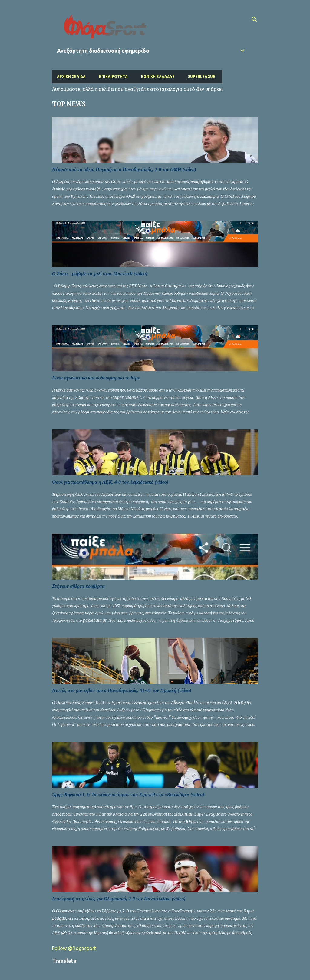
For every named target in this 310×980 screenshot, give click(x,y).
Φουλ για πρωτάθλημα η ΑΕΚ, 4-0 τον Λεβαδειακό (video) (110, 482)
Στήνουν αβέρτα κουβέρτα (78, 586)
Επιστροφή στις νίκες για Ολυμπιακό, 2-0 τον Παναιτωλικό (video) (119, 899)
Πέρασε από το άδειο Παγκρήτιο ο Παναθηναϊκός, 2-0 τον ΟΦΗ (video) (124, 169)
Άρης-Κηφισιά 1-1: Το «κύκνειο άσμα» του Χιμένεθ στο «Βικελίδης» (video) (128, 795)
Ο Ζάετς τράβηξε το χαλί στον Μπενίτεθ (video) (100, 274)
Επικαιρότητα (113, 76)
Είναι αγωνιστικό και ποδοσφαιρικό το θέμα (96, 378)
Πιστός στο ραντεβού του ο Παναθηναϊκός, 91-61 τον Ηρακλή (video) (122, 690)
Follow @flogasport (74, 948)
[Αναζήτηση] (254, 19)
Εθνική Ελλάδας (158, 76)
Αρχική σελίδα (71, 76)
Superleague (202, 76)
